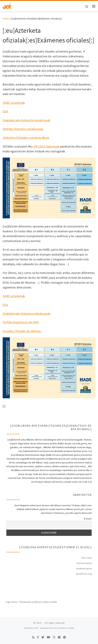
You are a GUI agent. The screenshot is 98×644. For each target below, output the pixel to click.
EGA (5, 111)
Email (88, 519)
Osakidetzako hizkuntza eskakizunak (26, 120)
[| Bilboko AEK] (7, 6)
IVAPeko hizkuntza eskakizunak (23, 129)
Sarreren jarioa (84, 563)
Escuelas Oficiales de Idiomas (22, 331)
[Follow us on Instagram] (54, 637)
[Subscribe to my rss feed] (33, 637)
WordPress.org (84, 574)
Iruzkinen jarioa (84, 568)
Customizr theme (66, 628)
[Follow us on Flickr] (59, 637)
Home (6, 19)
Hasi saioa (87, 558)
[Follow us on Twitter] (43, 637)
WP (37, 628)
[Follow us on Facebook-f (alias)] (38, 637)
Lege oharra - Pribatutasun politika (22, 602)
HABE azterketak (14, 103)
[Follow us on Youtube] (48, 637)
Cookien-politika (49, 602)
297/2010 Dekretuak (46, 146)
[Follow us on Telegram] (65, 637)
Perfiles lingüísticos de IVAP (20, 322)
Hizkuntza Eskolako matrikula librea (26, 138)
